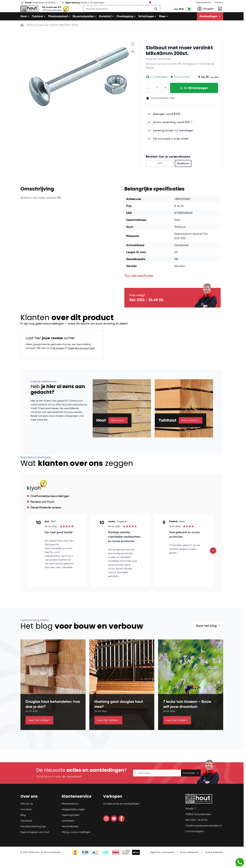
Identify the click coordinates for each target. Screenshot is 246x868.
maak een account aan (81, 358)
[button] (39, 808)
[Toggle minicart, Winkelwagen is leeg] (220, 14)
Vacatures (26, 831)
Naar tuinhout (191, 430)
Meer (164, 26)
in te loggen (58, 358)
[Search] (160, 14)
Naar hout (118, 430)
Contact (219, 2)
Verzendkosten (70, 836)
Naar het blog (208, 636)
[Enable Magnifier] (133, 62)
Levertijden (68, 831)
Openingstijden (71, 825)
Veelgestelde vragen (73, 819)
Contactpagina (195, 841)
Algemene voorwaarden (162, 862)
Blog (23, 825)
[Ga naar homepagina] (22, 35)
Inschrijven (191, 783)
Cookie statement (214, 862)
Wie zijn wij (27, 814)
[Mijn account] (205, 14)
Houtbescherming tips (33, 836)
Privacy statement (189, 862)
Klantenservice (204, 2)
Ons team (26, 819)
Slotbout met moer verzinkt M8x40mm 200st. (179, 61)
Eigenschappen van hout (35, 842)
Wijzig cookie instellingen (76, 842)
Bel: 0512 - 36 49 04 (146, 310)
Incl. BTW (179, 14)
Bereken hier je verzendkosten (168, 167)
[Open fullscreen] (133, 54)
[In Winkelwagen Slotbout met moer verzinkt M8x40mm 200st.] (194, 98)
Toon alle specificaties (139, 286)
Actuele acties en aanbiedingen (121, 814)
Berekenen (183, 173)
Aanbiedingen (210, 26)
